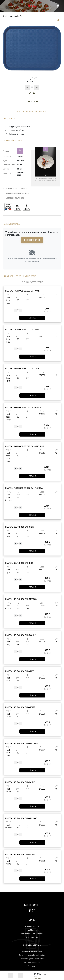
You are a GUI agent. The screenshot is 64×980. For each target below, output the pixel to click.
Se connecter (32, 240)
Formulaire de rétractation (32, 951)
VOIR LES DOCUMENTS (13, 198)
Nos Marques (32, 930)
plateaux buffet (14, 16)
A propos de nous (32, 926)
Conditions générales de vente (32, 959)
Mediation (32, 966)
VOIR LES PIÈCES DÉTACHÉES (16, 193)
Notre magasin (32, 937)
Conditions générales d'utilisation (32, 955)
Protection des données (32, 962)
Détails (32, 318)
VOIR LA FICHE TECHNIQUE (15, 188)
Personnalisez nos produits (32, 934)
